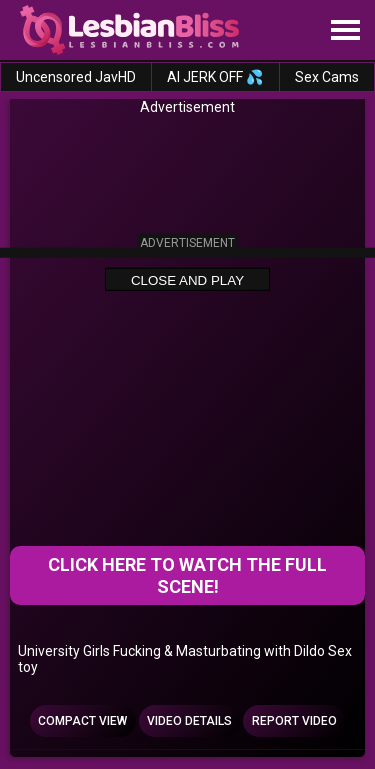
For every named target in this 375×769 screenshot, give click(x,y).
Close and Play (187, 279)
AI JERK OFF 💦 (215, 77)
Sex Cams (327, 77)
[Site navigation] (345, 31)
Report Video (294, 721)
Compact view (82, 721)
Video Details (189, 721)
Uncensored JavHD (76, 77)
